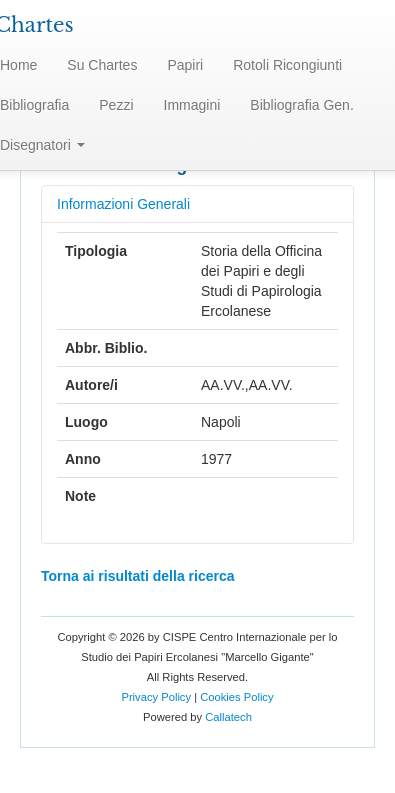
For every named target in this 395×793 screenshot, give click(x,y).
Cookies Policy (236, 697)
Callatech (228, 717)
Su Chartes (102, 65)
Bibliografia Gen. (302, 105)
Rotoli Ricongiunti (287, 65)
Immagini (192, 105)
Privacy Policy (156, 697)
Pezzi (116, 105)
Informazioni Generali (123, 204)
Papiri (185, 65)
